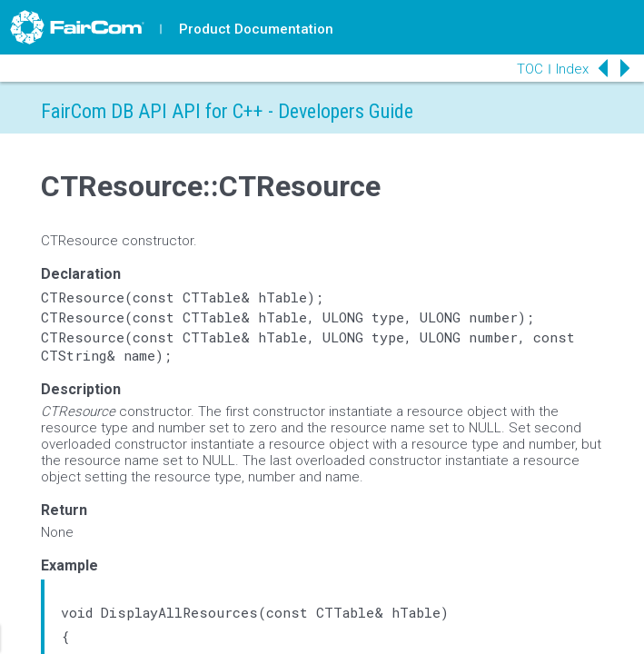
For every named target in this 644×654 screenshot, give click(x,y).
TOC (530, 69)
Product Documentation (256, 29)
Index (572, 69)
